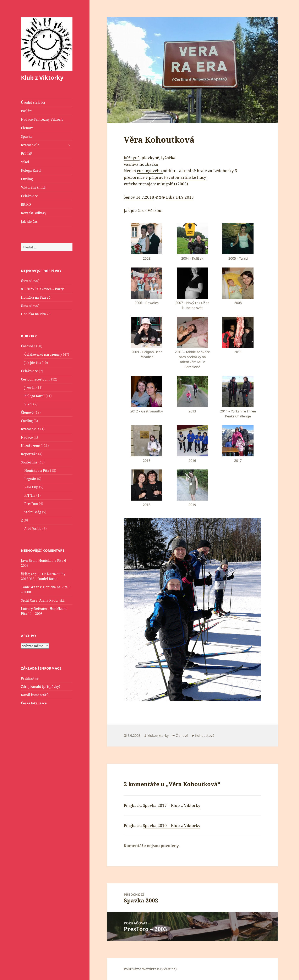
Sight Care (29, 600)
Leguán (30, 479)
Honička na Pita (37, 470)
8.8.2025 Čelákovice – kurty (42, 289)
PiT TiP (27, 153)
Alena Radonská (52, 600)
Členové (27, 128)
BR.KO (26, 204)
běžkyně (132, 158)
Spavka (27, 136)
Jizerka (30, 387)
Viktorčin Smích (34, 187)
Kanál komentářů (35, 695)
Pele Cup (31, 487)
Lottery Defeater (34, 609)
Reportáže (29, 454)
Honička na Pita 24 (36, 297)
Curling (27, 179)
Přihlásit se (30, 678)
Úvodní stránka (33, 102)
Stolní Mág (33, 512)
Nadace (27, 437)
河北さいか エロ (33, 574)
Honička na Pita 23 (36, 314)
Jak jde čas (29, 221)
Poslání (27, 111)
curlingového (150, 171)
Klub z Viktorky (42, 77)
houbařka (149, 164)
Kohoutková (205, 736)
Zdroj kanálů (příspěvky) (41, 686)
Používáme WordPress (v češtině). (151, 969)
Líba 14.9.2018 (180, 197)
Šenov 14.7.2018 (139, 197)
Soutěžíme (29, 462)
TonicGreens (31, 587)
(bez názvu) (30, 281)
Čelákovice (29, 196)
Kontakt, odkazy (34, 213)
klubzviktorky (158, 736)
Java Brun (29, 561)
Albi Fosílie (33, 528)
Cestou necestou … (36, 379)
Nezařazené (30, 445)
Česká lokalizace (34, 703)
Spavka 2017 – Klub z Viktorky (172, 805)
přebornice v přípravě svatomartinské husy (165, 177)
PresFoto (31, 503)
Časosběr (28, 346)
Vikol (25, 162)
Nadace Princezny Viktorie (42, 119)
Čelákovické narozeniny (43, 354)
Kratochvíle (30, 145)
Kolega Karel (31, 170)
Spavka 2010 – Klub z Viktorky (172, 826)
